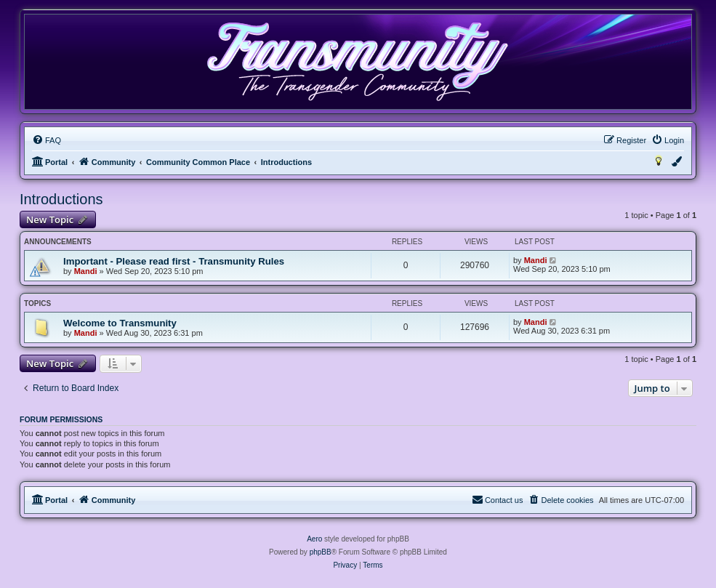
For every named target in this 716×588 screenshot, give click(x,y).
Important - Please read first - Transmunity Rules (174, 261)
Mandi (86, 271)
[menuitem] (47, 140)
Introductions (61, 199)
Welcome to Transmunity (120, 323)
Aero (314, 539)
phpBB (321, 552)
